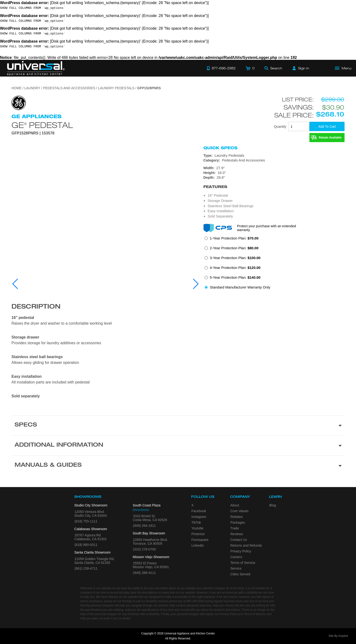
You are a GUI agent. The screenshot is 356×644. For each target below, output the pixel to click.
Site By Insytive (338, 636)
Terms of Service (243, 563)
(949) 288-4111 (145, 573)
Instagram (199, 517)
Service (236, 568)
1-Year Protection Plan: (234, 238)
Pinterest (198, 534)
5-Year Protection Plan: (235, 277)
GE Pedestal (42, 125)
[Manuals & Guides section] (178, 466)
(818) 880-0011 (86, 545)
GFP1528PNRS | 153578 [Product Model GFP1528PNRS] (33, 133)
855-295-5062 (195, 601)
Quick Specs (220, 148)
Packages (238, 522)
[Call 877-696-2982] (221, 68)
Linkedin (198, 545)
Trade (235, 528)
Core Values (239, 511)
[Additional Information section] (178, 445)
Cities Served (240, 574)
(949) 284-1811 (145, 526)
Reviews (237, 534)
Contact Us (239, 540)
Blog (273, 505)
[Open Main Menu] (343, 68)
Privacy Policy (241, 551)
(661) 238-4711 (86, 568)
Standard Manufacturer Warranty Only (240, 287)
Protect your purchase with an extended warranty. (267, 228)
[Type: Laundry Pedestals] (274, 155)
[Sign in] (301, 68)
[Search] (273, 68)
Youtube (197, 528)
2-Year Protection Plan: (234, 248)
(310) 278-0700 (145, 549)
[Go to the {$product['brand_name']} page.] (19, 103)
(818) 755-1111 (86, 521)
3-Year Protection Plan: (235, 258)
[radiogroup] (274, 264)
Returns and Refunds (246, 545)
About (235, 505)
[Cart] (250, 68)
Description (36, 307)
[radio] (232, 240)
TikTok (196, 522)
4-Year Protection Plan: (235, 268)
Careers (236, 557)
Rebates (237, 517)
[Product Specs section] (178, 425)
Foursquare (200, 540)
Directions (141, 510)
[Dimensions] (274, 173)
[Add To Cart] (327, 126)
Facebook (199, 511)
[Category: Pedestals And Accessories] (274, 160)
